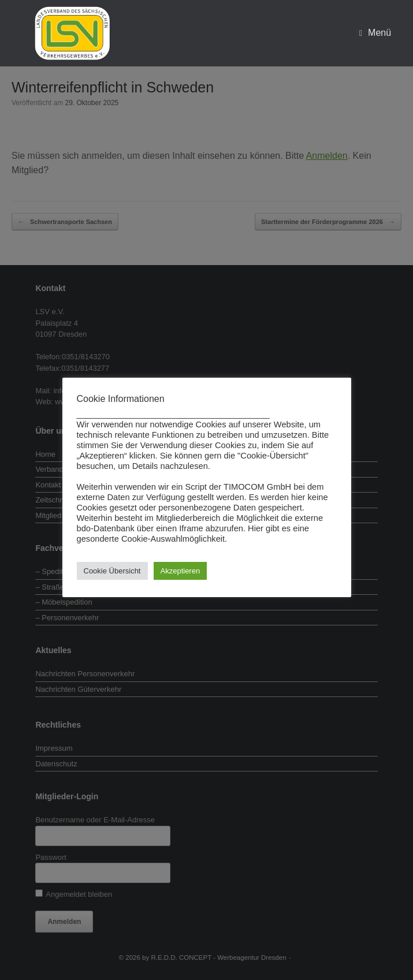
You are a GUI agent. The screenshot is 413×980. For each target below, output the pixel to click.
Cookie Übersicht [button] (112, 571)
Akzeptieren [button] (181, 571)
